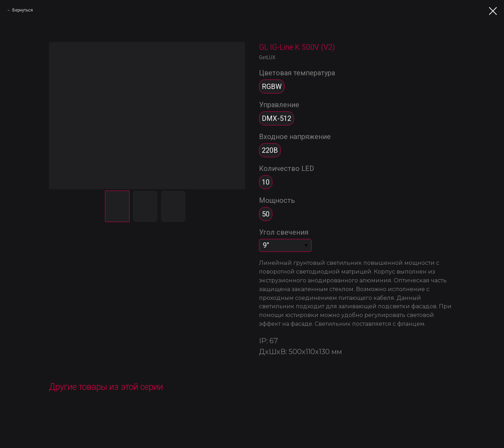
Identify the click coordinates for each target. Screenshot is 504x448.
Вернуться (23, 10)
